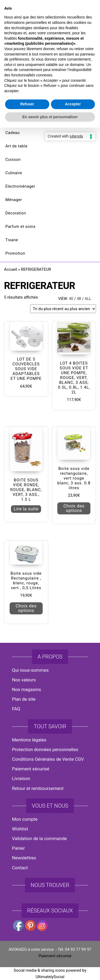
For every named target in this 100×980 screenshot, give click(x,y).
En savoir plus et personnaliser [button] (50, 543)
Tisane (12, 240)
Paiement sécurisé (31, 769)
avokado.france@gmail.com (51, 11)
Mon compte (25, 819)
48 (79, 299)
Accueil (11, 269)
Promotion (15, 253)
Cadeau (13, 133)
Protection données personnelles (45, 749)
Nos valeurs (24, 680)
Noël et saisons (20, 119)
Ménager (14, 200)
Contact (20, 868)
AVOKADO (50, 49)
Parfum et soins (20, 227)
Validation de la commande (39, 838)
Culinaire (14, 173)
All (88, 299)
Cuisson (13, 159)
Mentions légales (29, 740)
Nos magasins (27, 689)
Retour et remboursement (38, 788)
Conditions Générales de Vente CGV (48, 759)
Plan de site (24, 699)
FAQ (16, 709)
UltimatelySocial (50, 977)
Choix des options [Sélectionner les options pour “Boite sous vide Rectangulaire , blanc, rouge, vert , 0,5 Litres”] (26, 608)
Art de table (16, 146)
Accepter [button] (73, 530)
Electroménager (20, 186)
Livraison (21, 778)
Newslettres (24, 858)
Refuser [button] (27, 530)
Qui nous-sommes (30, 670)
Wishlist (20, 829)
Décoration (16, 213)
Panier (18, 848)
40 (71, 299)
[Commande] (63, 309)
